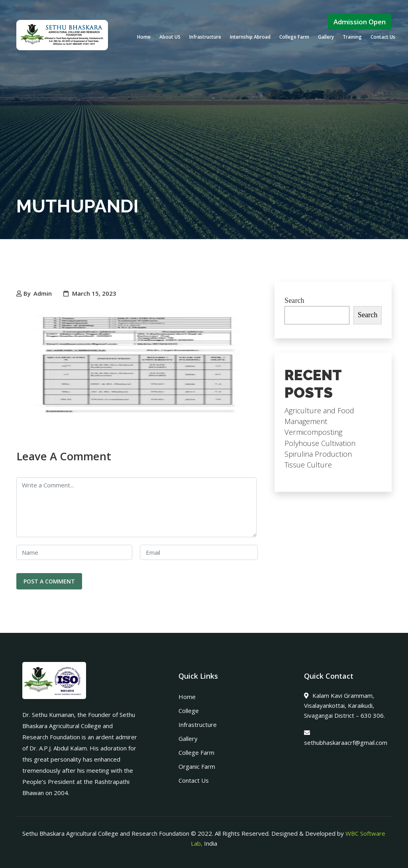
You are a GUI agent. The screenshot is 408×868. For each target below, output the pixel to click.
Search (294, 300)
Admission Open (360, 22)
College (189, 711)
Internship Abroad (250, 37)
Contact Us (383, 37)
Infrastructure (205, 37)
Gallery (326, 37)
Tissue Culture (308, 465)
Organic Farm (197, 766)
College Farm (294, 37)
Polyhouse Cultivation (320, 443)
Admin (43, 293)
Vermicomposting (313, 432)
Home (144, 37)
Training (352, 37)
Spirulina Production (318, 454)
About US (170, 37)
